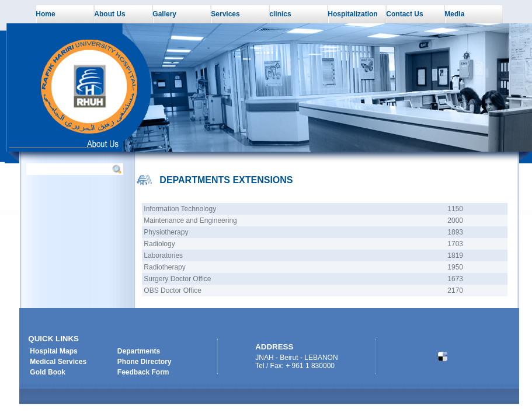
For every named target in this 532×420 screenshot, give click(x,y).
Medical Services (58, 362)
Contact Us (404, 14)
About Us (109, 14)
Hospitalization (352, 14)
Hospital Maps (53, 351)
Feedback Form (143, 372)
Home (45, 14)
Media (454, 14)
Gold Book (48, 372)
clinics (280, 14)
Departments (139, 351)
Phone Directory (145, 362)
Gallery (164, 14)
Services (225, 14)
